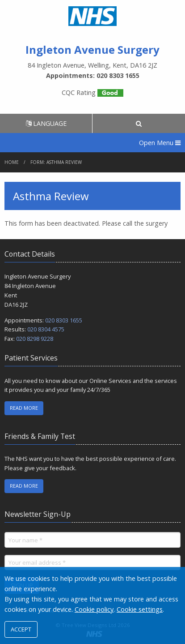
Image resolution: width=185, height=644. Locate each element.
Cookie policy (94, 609)
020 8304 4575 (46, 329)
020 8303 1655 (64, 320)
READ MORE (24, 408)
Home (12, 162)
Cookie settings (140, 609)
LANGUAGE (46, 123)
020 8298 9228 (35, 339)
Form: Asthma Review (56, 162)
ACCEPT (21, 629)
